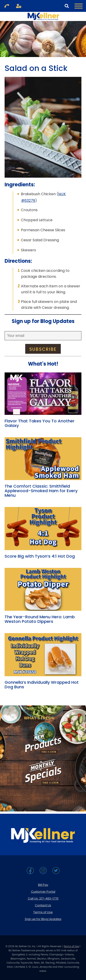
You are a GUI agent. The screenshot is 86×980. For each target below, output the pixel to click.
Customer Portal (43, 892)
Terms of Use (43, 912)
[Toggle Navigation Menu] (79, 6)
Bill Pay (43, 885)
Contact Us (43, 905)
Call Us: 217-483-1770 (43, 898)
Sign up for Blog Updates (43, 919)
